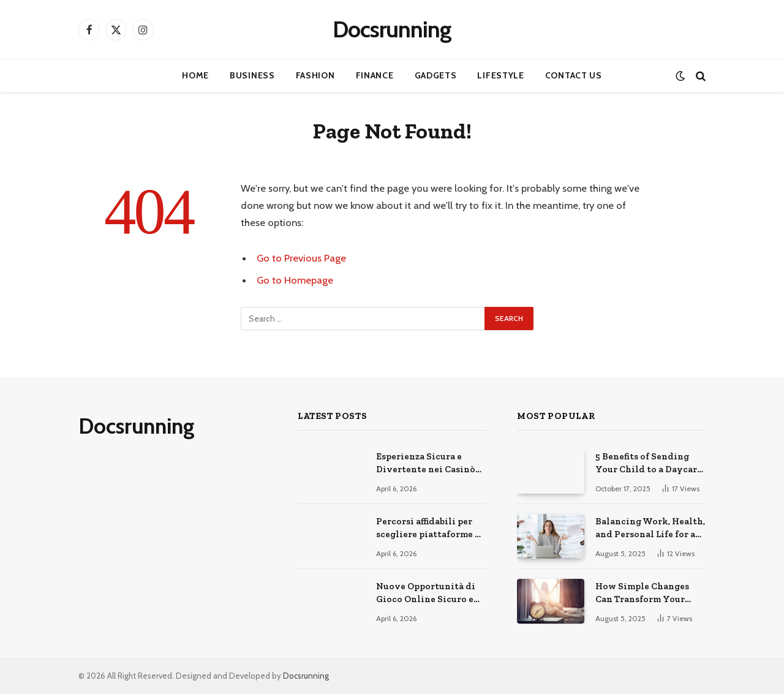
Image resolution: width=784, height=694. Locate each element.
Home (195, 75)
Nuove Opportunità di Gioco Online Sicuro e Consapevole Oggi (426, 594)
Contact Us (574, 75)
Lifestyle (500, 75)
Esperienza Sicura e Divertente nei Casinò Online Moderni (426, 464)
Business (252, 75)
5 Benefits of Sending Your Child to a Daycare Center (649, 464)
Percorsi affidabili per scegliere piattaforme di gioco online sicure (430, 529)
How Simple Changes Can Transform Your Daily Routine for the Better (643, 594)
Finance (375, 75)
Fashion (315, 75)
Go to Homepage (295, 280)
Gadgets (436, 75)
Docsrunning (306, 676)
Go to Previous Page (301, 258)
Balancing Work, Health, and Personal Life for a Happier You (650, 529)
